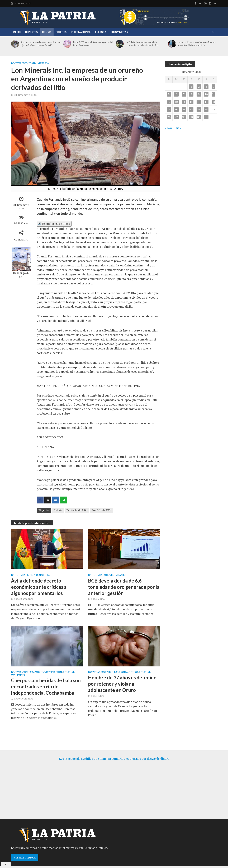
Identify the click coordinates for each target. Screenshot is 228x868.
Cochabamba (31, 672)
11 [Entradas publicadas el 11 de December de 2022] (213, 94)
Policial (69, 672)
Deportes (31, 32)
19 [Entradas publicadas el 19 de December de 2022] (169, 110)
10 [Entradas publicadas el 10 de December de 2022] (206, 94)
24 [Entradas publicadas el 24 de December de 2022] (206, 110)
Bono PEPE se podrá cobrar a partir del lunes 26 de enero (93, 44)
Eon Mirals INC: (101, 510)
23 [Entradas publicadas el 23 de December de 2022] (199, 110)
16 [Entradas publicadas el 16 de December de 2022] (199, 102)
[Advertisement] (114, 786)
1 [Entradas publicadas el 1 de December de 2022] (191, 87)
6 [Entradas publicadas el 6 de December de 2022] (176, 94)
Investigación (52, 672)
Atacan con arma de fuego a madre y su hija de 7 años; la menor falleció (41, 44)
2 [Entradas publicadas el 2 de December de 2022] (199, 87)
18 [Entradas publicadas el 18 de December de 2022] (213, 102)
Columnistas (119, 32)
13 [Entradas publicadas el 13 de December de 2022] (176, 102)
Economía (29, 63)
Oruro (133, 672)
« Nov (169, 128)
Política (61, 32)
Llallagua (120, 672)
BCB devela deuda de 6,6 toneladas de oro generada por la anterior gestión (124, 587)
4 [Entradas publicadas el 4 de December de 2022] (214, 87)
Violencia (18, 675)
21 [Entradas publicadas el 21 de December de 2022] (184, 110)
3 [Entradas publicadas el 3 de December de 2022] (206, 87)
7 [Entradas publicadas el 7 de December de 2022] (184, 94)
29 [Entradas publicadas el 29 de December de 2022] (191, 117)
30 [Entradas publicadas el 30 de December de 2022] (199, 117)
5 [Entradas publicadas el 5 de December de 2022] (169, 94)
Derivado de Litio (77, 510)
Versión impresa (25, 852)
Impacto (32, 575)
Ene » (178, 128)
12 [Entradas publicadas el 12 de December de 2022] (169, 102)
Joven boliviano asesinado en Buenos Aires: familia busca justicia (197, 44)
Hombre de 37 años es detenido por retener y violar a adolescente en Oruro (122, 684)
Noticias (45, 575)
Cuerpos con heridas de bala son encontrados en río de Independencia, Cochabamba (46, 687)
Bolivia (47, 32)
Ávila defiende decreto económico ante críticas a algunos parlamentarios (39, 587)
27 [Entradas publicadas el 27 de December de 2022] (176, 117)
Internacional (81, 32)
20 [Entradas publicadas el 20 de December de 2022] (176, 110)
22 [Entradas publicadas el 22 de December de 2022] (191, 110)
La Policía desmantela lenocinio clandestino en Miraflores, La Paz (142, 44)
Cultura (101, 32)
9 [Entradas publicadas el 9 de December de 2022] (199, 94)
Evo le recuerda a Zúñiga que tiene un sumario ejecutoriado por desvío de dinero (114, 754)
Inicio (17, 32)
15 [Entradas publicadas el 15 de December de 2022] (191, 102)
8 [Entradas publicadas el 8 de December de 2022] (191, 94)
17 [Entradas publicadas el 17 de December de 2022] (206, 102)
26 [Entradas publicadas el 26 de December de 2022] (169, 117)
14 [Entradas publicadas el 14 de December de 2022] (184, 102)
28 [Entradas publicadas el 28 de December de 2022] (184, 117)
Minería (43, 63)
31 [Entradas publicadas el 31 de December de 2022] (206, 117)
